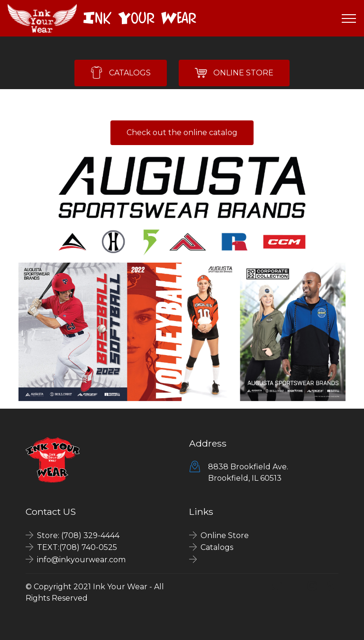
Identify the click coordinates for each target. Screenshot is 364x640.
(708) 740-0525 (88, 547)
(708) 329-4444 (90, 535)
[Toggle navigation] (349, 18)
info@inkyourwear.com (81, 560)
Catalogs (217, 547)
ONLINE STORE (234, 73)
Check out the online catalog (182, 133)
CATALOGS (121, 73)
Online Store (225, 535)
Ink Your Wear (140, 18)
